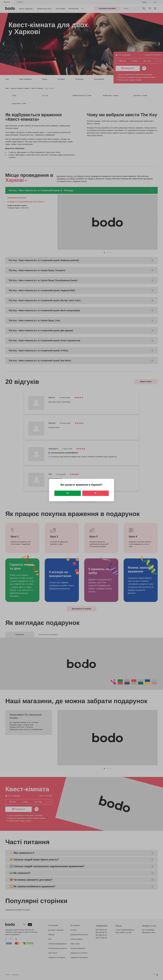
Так (67, 493)
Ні (96, 493)
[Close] (111, 482)
